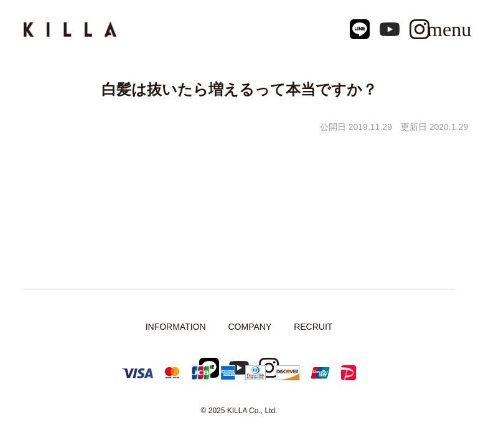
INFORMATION (176, 327)
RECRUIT (313, 327)
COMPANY (250, 327)
